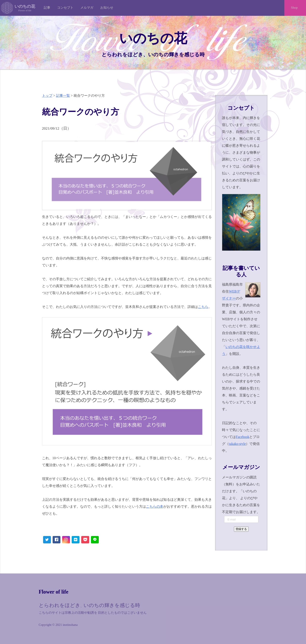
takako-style (237, 444)
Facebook (243, 437)
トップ (47, 96)
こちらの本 (155, 506)
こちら (203, 307)
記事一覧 (63, 96)
